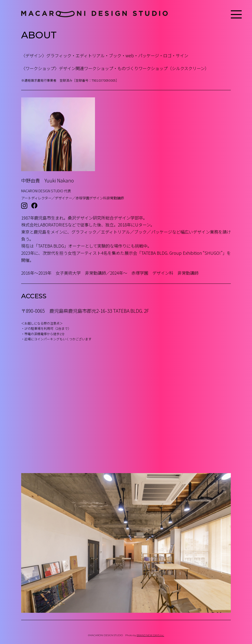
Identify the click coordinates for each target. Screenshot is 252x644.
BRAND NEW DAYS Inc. (150, 635)
